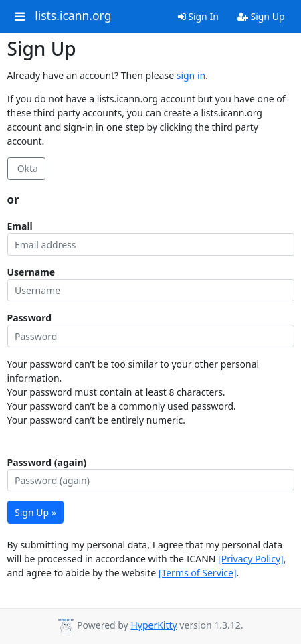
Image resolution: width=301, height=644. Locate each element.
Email (20, 226)
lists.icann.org (73, 16)
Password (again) (47, 462)
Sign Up (261, 16)
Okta (26, 168)
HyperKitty (154, 625)
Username (31, 272)
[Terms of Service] (198, 573)
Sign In (198, 16)
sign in (191, 75)
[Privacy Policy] (251, 559)
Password (30, 318)
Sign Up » (35, 512)
